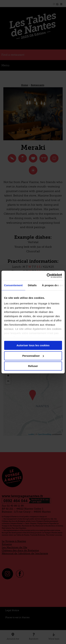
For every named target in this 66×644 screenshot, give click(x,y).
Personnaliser (33, 356)
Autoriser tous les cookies (33, 345)
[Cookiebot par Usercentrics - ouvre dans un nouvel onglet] (47, 276)
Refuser (33, 366)
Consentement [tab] (13, 285)
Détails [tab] (32, 285)
